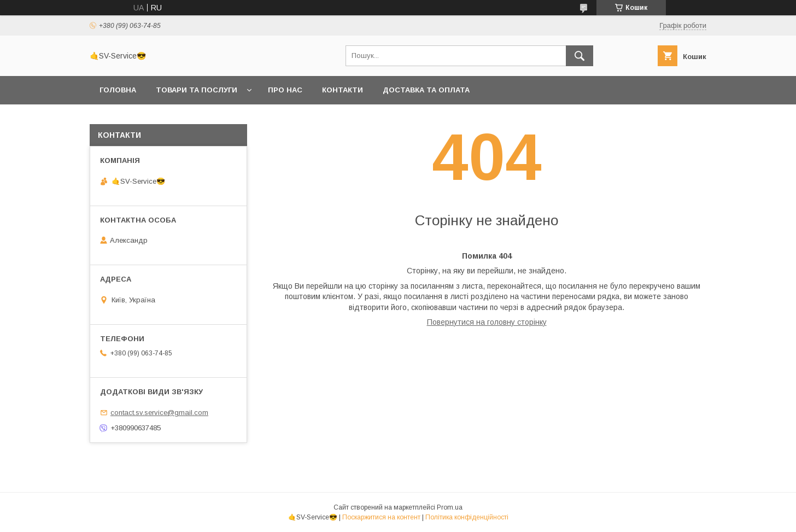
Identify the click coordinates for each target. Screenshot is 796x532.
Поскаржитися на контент (381, 517)
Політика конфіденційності (467, 517)
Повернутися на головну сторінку (487, 322)
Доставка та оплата (426, 90)
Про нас (285, 90)
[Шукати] (580, 56)
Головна (118, 90)
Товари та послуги (197, 90)
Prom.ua (450, 507)
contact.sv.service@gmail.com (159, 413)
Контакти (343, 90)
